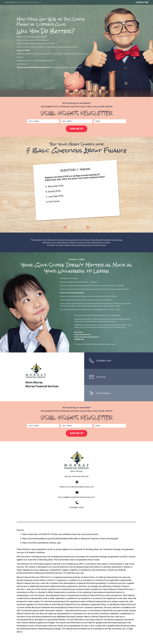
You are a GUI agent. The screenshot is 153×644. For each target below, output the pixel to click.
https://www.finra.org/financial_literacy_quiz (42, 543)
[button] (65, 227)
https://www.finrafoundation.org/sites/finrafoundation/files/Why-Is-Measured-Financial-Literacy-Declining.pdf (70, 539)
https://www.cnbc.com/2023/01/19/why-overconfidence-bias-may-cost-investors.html (60, 534)
